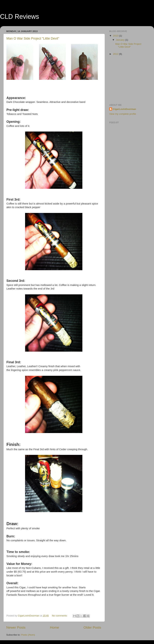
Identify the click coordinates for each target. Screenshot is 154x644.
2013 (116, 36)
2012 (116, 54)
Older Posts (92, 627)
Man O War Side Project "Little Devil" (33, 38)
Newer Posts (16, 627)
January (121, 40)
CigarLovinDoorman (124, 109)
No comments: (60, 616)
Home (54, 627)
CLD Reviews (20, 17)
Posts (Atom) (28, 635)
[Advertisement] (127, 79)
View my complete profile (123, 114)
